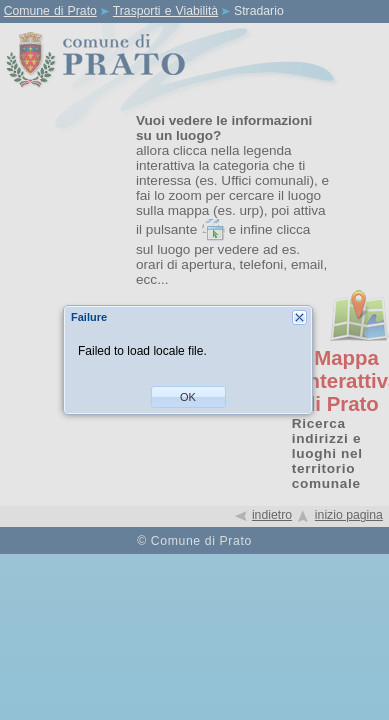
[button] (188, 397)
